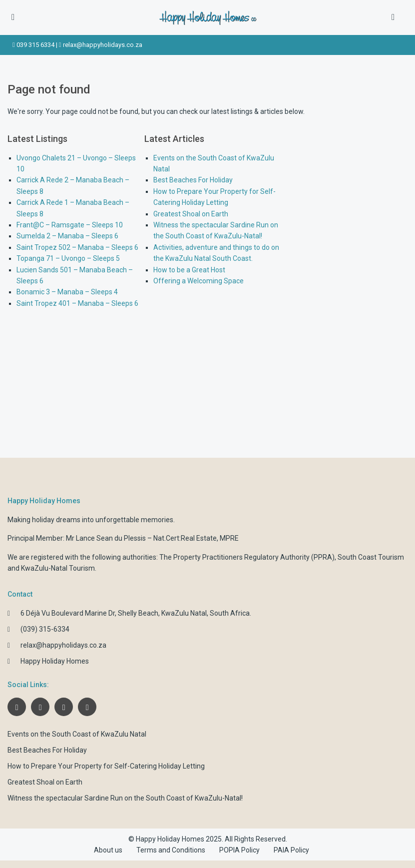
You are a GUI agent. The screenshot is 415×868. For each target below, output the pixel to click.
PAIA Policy (291, 850)
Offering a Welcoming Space (199, 281)
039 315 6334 (35, 45)
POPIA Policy (239, 850)
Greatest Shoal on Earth (191, 214)
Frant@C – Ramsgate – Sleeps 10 (70, 225)
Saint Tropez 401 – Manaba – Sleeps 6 (77, 303)
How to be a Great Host (189, 270)
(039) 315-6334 (45, 629)
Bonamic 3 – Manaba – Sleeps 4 (67, 292)
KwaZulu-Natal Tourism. (59, 568)
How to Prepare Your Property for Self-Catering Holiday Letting (106, 766)
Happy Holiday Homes (55, 661)
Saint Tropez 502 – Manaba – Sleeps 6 (77, 247)
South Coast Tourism (371, 557)
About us (108, 850)
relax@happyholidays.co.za (103, 45)
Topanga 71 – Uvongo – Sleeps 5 (68, 258)
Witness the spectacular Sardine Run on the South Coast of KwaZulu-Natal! (125, 798)
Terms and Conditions (171, 850)
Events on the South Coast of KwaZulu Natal (77, 734)
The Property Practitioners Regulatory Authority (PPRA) (247, 557)
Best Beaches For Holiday (193, 180)
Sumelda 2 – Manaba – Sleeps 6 (67, 236)
